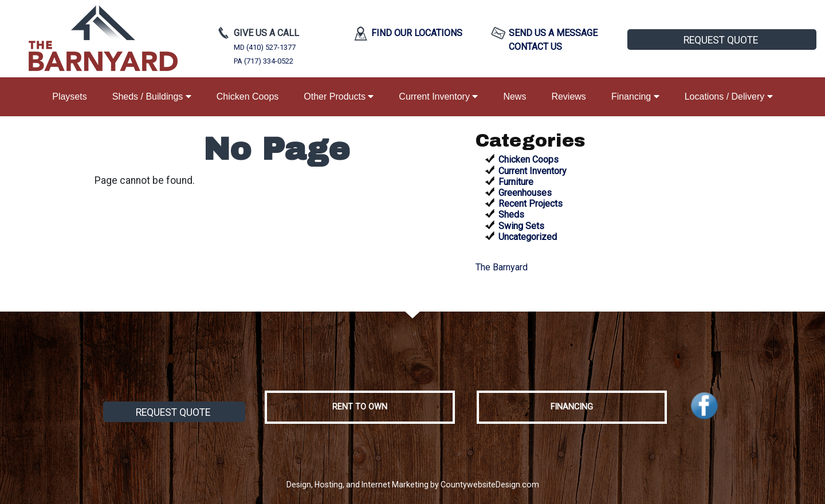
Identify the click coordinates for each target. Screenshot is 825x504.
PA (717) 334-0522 (264, 61)
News (514, 97)
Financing (635, 97)
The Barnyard (502, 267)
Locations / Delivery (729, 97)
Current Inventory (438, 97)
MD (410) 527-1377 (265, 47)
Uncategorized (528, 237)
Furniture (516, 182)
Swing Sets (521, 226)
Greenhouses (525, 193)
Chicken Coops (248, 97)
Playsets (69, 97)
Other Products (339, 97)
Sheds (511, 214)
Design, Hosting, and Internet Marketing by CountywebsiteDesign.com (413, 485)
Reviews (568, 97)
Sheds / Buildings (152, 97)
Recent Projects (531, 204)
